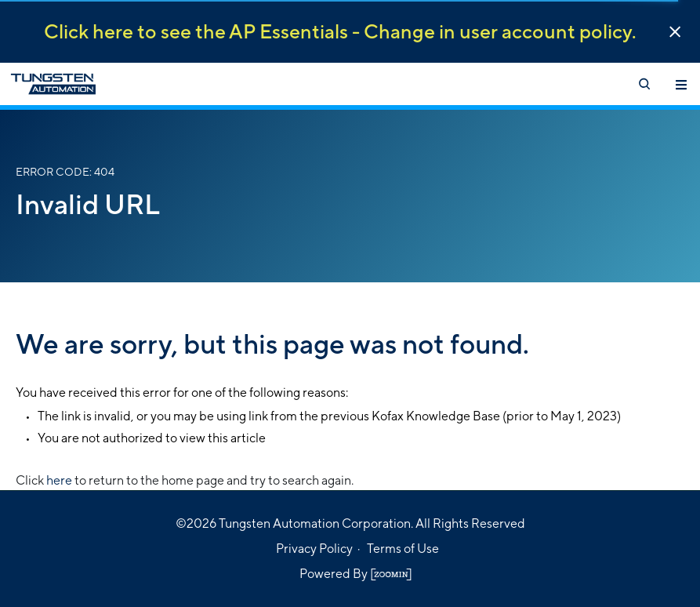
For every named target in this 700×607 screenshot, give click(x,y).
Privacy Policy (314, 549)
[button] (675, 32)
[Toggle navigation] (681, 84)
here (59, 480)
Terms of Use (403, 549)
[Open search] (644, 84)
